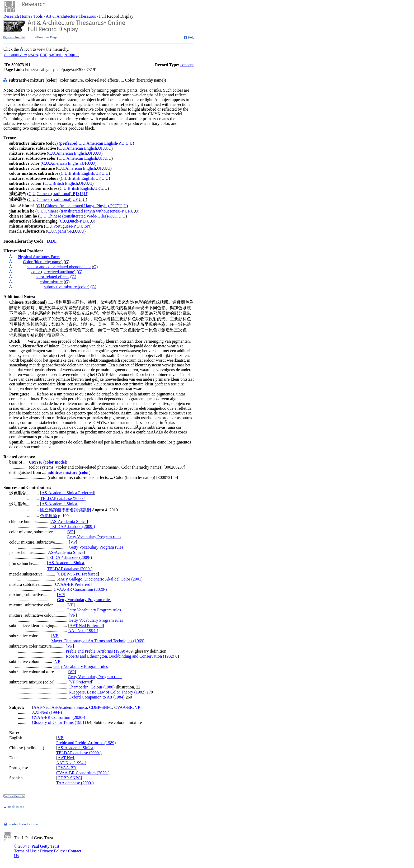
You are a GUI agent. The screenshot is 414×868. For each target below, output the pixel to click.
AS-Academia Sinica (59, 504)
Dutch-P (75, 221)
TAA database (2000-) (75, 783)
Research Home (17, 16)
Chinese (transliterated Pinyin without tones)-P (84, 211)
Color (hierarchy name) (43, 262)
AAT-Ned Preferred (86, 626)
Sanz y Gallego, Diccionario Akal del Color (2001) (100, 579)
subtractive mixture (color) (67, 287)
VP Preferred (81, 682)
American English (82, 148)
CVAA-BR (124, 707)
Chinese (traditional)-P (56, 194)
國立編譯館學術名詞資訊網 (65, 510)
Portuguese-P (64, 226)
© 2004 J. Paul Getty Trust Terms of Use (37, 849)
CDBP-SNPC (101, 707)
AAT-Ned (41, 707)
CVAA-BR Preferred (72, 584)
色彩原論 (49, 516)
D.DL (52, 241)
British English (81, 173)
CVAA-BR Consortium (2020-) (80, 589)
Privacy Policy (52, 851)
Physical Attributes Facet (39, 257)
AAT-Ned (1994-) (83, 631)
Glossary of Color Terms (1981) (59, 722)
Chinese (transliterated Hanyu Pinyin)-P (79, 206)
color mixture (51, 282)
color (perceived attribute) (53, 272)
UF (100, 148)
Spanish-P (63, 231)
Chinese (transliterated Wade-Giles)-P (79, 216)
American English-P (103, 143)
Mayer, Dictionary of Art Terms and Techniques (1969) (98, 641)
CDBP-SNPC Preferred (78, 574)
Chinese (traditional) (54, 199)
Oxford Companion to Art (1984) (97, 697)
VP (71, 532)
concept (187, 65)
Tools (38, 16)
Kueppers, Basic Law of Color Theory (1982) (107, 692)
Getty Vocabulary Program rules (94, 537)
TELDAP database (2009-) (63, 499)
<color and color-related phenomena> (59, 267)
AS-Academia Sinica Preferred (68, 493)
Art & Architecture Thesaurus (71, 16)
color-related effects (53, 277)
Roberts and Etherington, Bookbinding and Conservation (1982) (120, 656)
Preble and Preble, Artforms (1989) (95, 651)
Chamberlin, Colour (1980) (92, 687)
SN (87, 226)
